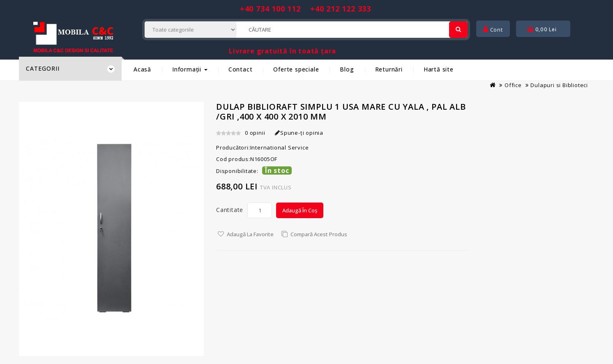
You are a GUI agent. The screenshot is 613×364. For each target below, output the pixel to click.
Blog (347, 69)
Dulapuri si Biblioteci (559, 85)
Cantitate (230, 210)
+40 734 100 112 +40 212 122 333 (305, 9)
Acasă (142, 69)
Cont (493, 30)
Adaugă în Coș (300, 210)
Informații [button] (190, 69)
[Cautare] (458, 30)
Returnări (389, 69)
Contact (241, 69)
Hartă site (439, 69)
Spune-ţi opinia (299, 133)
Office (513, 85)
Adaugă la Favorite (250, 234)
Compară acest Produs (319, 234)
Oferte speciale (296, 69)
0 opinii (255, 133)
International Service (280, 147)
